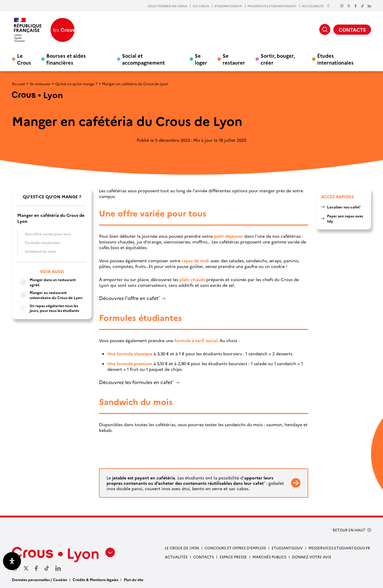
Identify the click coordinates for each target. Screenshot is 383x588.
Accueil (18, 84)
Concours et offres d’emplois (235, 548)
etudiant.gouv (287, 548)
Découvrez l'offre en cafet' (129, 298)
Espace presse (233, 557)
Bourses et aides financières (66, 59)
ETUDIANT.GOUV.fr (228, 6)
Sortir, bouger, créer (278, 59)
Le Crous (24, 59)
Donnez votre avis (312, 557)
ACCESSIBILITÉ (316, 6)
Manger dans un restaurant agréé (47, 282)
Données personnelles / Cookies (39, 579)
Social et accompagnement (143, 59)
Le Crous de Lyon (182, 548)
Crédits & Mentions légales (95, 579)
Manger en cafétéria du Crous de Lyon (51, 218)
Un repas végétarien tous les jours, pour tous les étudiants (48, 308)
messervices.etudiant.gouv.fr (339, 548)
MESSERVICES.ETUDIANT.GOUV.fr (272, 6)
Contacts (204, 557)
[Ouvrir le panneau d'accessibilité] (12, 561)
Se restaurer (234, 59)
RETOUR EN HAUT (349, 530)
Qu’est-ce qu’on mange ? (76, 84)
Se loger (201, 59)
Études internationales (335, 59)
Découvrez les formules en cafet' (136, 382)
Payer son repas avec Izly (345, 218)
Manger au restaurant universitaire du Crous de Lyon (50, 295)
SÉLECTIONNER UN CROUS (168, 6)
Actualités (176, 557)
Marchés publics (269, 557)
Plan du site (134, 579)
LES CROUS (201, 6)
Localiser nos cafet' (344, 207)
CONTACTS (352, 30)
